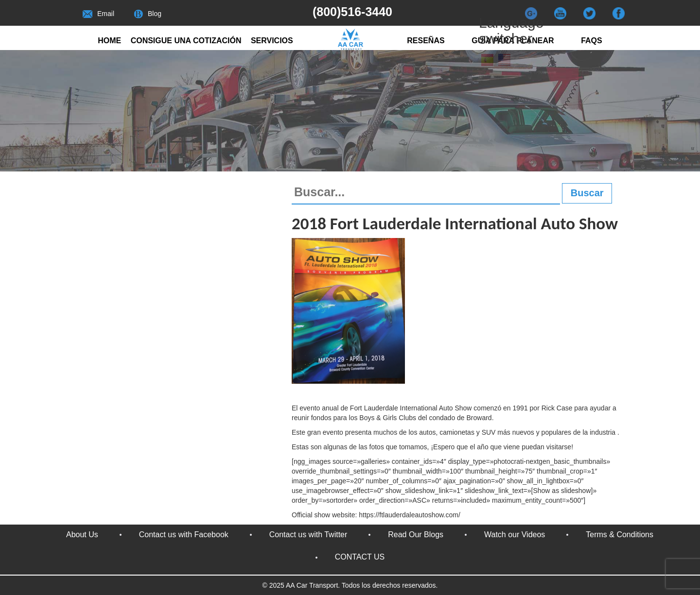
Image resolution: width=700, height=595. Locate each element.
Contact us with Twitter (308, 535)
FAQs (592, 41)
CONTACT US (360, 557)
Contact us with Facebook (184, 535)
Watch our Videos (515, 535)
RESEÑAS (426, 41)
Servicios (272, 41)
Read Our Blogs (416, 535)
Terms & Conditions (620, 535)
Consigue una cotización (186, 41)
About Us (82, 535)
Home (109, 41)
